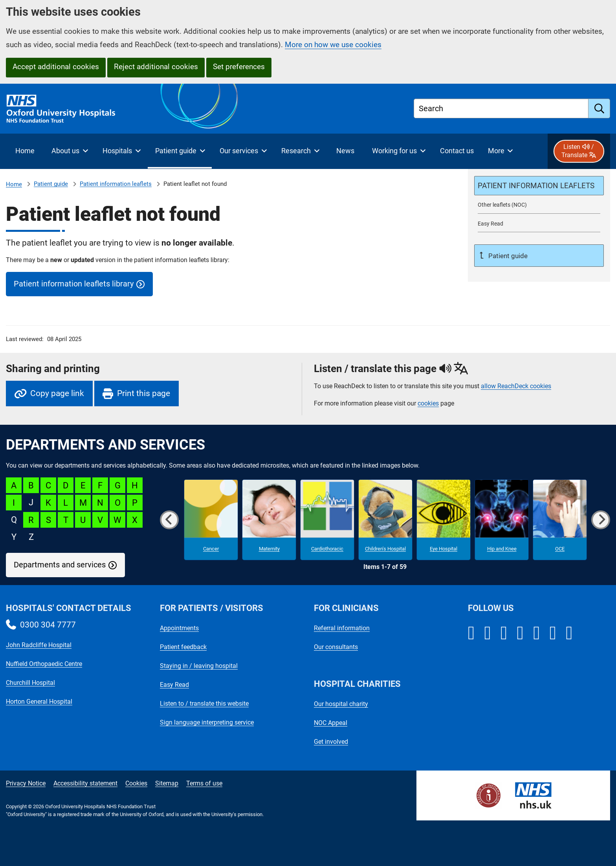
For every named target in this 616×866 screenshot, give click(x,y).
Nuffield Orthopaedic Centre (44, 664)
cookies (428, 403)
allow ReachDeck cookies (516, 386)
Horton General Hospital (39, 702)
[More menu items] (500, 151)
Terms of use (204, 783)
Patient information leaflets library (74, 284)
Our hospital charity (341, 704)
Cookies (136, 783)
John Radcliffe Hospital (39, 645)
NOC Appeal (331, 723)
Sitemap (167, 783)
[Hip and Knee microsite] (502, 520)
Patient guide (51, 184)
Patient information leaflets (116, 184)
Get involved (331, 742)
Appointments (179, 628)
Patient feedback (183, 647)
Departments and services (60, 565)
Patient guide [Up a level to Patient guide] (507, 256)
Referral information (342, 628)
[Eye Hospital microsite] (444, 520)
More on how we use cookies (333, 45)
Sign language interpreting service (207, 722)
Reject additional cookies (156, 67)
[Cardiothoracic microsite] (327, 520)
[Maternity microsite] (269, 520)
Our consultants (336, 647)
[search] (599, 108)
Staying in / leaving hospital (199, 666)
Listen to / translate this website (204, 704)
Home (14, 184)
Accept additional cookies (56, 67)
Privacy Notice (26, 783)
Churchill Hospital (30, 683)
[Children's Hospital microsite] (385, 520)
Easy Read (174, 685)
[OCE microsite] (560, 520)
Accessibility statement (85, 783)
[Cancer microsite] (211, 520)
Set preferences (239, 67)
